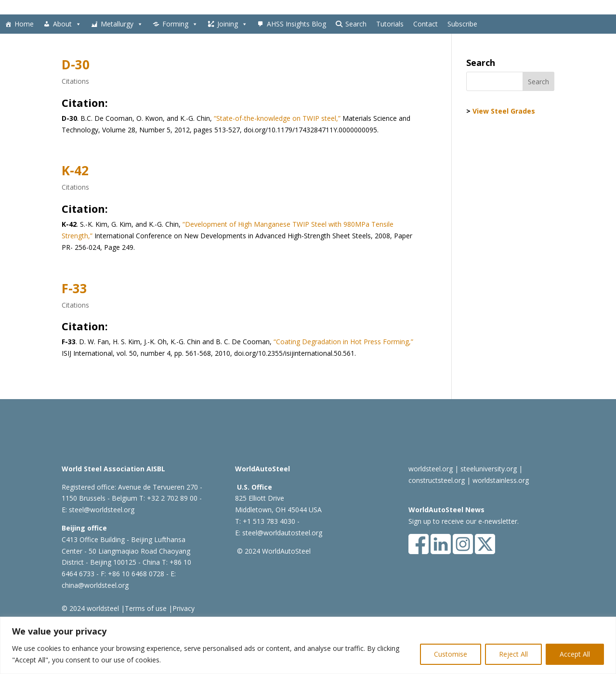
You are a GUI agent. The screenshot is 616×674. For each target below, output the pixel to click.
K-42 (75, 170)
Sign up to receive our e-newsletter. (464, 521)
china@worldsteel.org (95, 585)
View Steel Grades (504, 111)
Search (356, 24)
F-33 (74, 288)
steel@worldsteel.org (102, 510)
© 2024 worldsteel (90, 608)
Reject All (513, 654)
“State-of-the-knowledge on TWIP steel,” (277, 118)
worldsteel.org (431, 469)
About (67, 24)
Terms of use (146, 608)
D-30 (76, 65)
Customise (451, 654)
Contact (426, 24)
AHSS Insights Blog (296, 24)
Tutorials (390, 24)
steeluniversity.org (489, 469)
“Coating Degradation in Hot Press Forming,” (342, 342)
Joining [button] (232, 24)
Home (24, 24)
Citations (75, 81)
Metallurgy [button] (122, 24)
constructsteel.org (437, 480)
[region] (308, 645)
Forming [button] (180, 24)
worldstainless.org (501, 480)
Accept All (575, 654)
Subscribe (462, 24)
